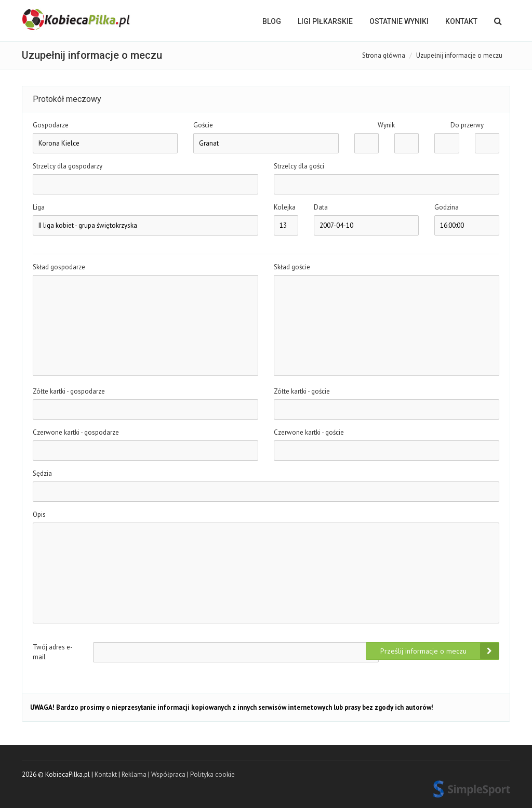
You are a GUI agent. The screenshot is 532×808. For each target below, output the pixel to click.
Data (321, 207)
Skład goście (292, 267)
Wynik (386, 125)
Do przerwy (467, 125)
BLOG (272, 21)
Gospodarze (51, 125)
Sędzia (42, 473)
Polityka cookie (212, 774)
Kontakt (461, 21)
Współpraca (168, 774)
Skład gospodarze (59, 267)
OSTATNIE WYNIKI (399, 21)
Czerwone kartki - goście (309, 432)
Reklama (134, 774)
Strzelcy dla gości (299, 166)
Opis (39, 514)
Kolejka (285, 207)
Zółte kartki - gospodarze (69, 391)
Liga (39, 207)
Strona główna (384, 55)
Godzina (447, 207)
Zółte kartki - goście (302, 391)
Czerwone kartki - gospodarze (76, 432)
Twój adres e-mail (53, 652)
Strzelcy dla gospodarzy (68, 166)
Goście (203, 125)
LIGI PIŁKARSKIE (325, 21)
